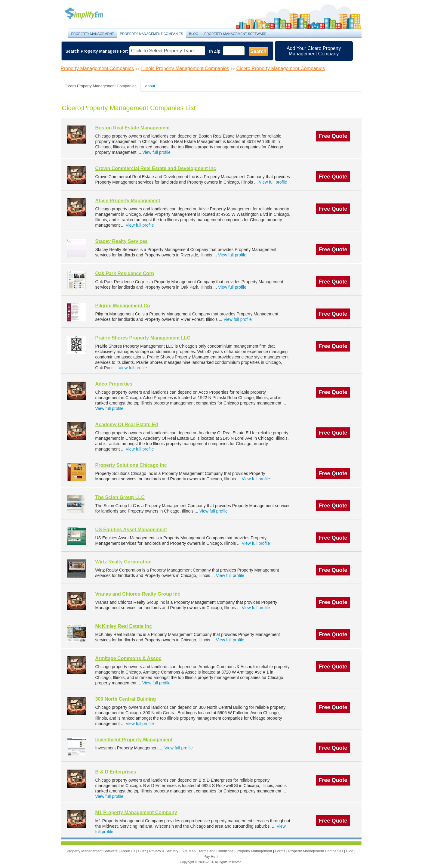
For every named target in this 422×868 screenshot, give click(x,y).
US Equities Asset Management (131, 530)
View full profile (156, 152)
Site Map (189, 851)
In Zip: (215, 51)
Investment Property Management (134, 740)
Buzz (143, 851)
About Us (128, 851)
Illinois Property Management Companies (185, 68)
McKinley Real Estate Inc (124, 626)
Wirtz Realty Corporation (123, 562)
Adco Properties (114, 384)
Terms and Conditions (216, 851)
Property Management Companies (152, 34)
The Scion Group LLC (120, 497)
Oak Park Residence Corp (125, 273)
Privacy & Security (164, 851)
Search (259, 51)
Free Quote (333, 136)
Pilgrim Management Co (123, 306)
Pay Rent (211, 857)
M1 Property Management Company (136, 812)
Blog (194, 34)
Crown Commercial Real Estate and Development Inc (156, 168)
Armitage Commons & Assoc (128, 658)
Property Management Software (235, 34)
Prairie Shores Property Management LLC (143, 338)
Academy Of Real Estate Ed (127, 425)
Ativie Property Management (128, 201)
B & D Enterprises (116, 772)
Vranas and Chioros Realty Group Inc (138, 594)
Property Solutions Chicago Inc (131, 465)
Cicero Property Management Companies (281, 68)
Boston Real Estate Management (133, 128)
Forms (280, 851)
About (150, 86)
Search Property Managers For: (97, 51)
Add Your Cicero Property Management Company (314, 51)
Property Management (91, 14)
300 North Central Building (126, 699)
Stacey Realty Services (122, 241)
